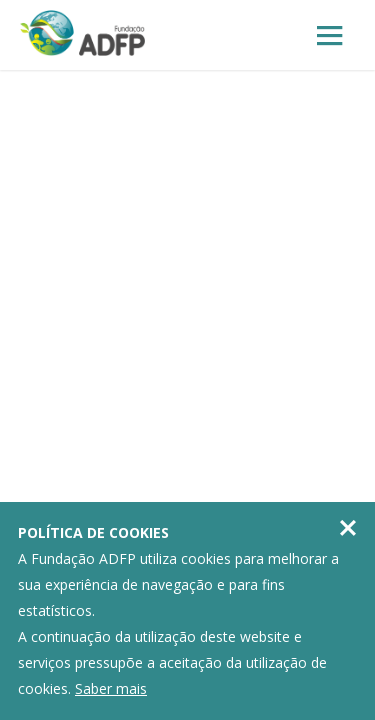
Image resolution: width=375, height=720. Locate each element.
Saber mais (111, 688)
